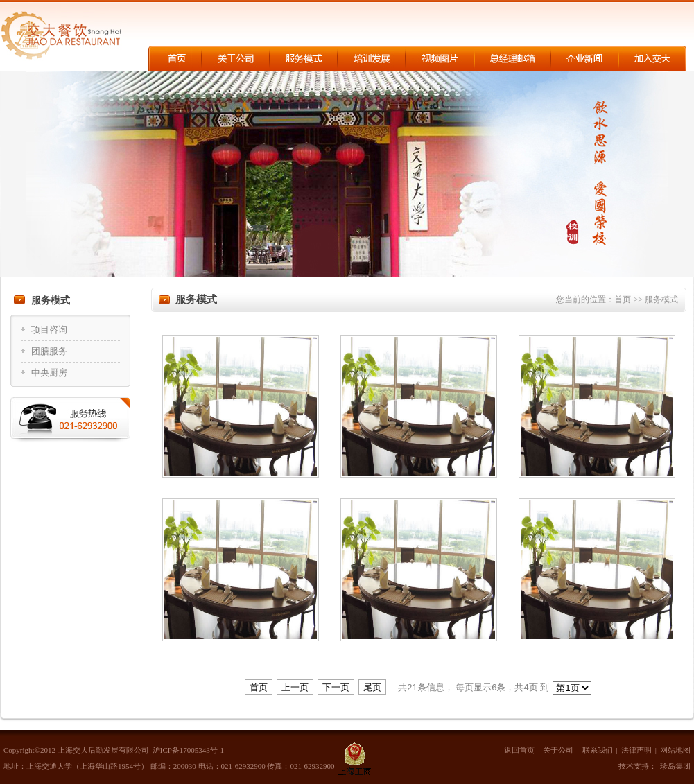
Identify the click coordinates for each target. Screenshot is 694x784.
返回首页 (519, 750)
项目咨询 (49, 330)
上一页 (295, 687)
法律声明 (636, 750)
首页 (624, 299)
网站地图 (675, 750)
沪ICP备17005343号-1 (188, 750)
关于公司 (558, 750)
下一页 (336, 687)
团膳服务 (49, 351)
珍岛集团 (675, 766)
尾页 (372, 687)
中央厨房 (49, 373)
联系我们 (598, 750)
